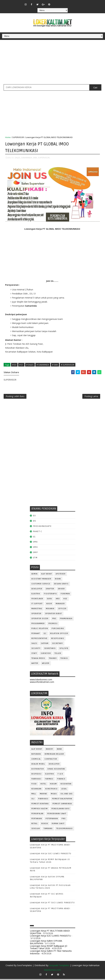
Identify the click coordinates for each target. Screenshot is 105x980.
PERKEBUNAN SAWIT (57, 815)
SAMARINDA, (27, 157)
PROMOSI (53, 625)
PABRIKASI (43, 800)
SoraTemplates (25, 966)
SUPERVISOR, (44, 157)
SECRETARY (57, 644)
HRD (58, 600)
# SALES (30, 364)
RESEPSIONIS (58, 639)
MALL (34, 795)
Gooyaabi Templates (59, 966)
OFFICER (62, 610)
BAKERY (50, 750)
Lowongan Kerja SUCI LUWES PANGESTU (51, 855)
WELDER (46, 664)
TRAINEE (53, 659)
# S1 (21, 364)
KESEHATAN (66, 785)
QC (45, 634)
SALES (34, 644)
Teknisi (64, 659)
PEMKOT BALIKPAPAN (62, 800)
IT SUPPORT (37, 605)
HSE (65, 600)
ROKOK (45, 825)
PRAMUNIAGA (66, 620)
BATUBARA (36, 755)
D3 (34, 517)
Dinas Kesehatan (56, 770)
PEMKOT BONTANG (40, 805)
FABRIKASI (36, 780)
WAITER (35, 664)
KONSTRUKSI (51, 790)
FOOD (34, 785)
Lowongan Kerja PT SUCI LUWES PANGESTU (52, 904)
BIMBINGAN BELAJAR (54, 755)
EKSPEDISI (36, 775)
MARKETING (37, 610)
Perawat (36, 634)
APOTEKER (61, 575)
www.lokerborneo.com (41, 681)
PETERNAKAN (52, 820)
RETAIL (35, 825)
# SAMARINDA (43, 364)
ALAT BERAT (47, 575)
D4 (34, 522)
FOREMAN (65, 595)
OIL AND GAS (67, 795)
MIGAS (54, 795)
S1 (34, 538)
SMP (35, 553)
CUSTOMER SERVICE (41, 585)
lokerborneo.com (52, 971)
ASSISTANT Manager (41, 580)
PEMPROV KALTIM (40, 810)
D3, (10, 157)
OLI (33, 800)
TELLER (58, 654)
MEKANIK (50, 610)
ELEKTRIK (36, 595)
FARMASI (49, 780)
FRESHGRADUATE (42, 527)
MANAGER (60, 605)
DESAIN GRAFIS (61, 585)
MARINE (44, 795)
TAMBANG (48, 830)
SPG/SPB (64, 649)
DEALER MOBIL (38, 765)
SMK (35, 548)
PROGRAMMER (38, 625)
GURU (50, 600)
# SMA (55, 364)
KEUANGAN (36, 790)
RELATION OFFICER (59, 634)
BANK (60, 750)
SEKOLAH (36, 830)
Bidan (58, 580)
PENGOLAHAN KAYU (61, 810)
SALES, (18, 157)
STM (35, 559)
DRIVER (61, 590)
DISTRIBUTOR (38, 770)
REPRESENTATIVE (39, 639)
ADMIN (35, 575)
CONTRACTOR (51, 760)
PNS (54, 620)
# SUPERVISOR (68, 364)
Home (8, 137)
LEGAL (64, 790)
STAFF (34, 654)
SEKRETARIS (50, 649)
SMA (35, 543)
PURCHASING (58, 630)
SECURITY (36, 649)
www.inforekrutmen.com (42, 683)
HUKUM (53, 785)
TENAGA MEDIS (38, 659)
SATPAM (45, 644)
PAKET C (38, 532)
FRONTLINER (37, 600)
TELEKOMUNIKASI (65, 830)
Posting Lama (91, 397)
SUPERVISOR (18, 137)
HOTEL (43, 785)
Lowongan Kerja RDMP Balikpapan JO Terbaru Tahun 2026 (49, 948)
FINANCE (61, 780)
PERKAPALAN (37, 815)
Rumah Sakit (58, 825)
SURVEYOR (46, 654)
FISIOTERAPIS (50, 595)
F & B (60, 775)
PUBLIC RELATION (40, 630)
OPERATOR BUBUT (54, 615)
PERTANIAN (37, 820)
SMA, (35, 157)
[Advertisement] (52, 63)
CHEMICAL (36, 760)
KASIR (49, 605)
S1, (13, 157)
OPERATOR (36, 615)
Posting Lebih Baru (15, 397)
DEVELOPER (37, 590)
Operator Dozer (40, 620)
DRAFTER (50, 590)
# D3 (14, 364)
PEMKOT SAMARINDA (62, 805)
